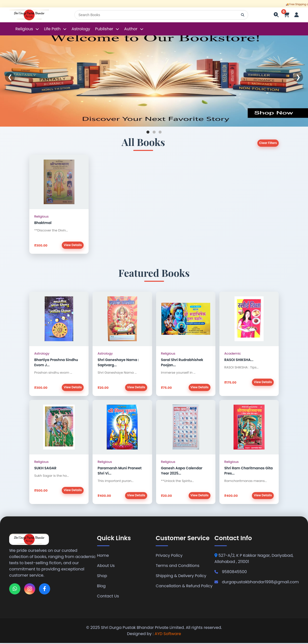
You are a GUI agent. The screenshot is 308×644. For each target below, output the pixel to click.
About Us (106, 567)
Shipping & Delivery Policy (181, 577)
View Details (72, 245)
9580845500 (231, 573)
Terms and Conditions (177, 567)
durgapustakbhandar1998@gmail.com (257, 583)
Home (103, 556)
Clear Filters (268, 143)
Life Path (53, 29)
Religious (25, 29)
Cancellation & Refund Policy (184, 587)
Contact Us (108, 597)
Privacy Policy (169, 556)
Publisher (104, 29)
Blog (101, 587)
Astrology (81, 29)
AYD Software (168, 635)
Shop (102, 577)
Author (131, 29)
